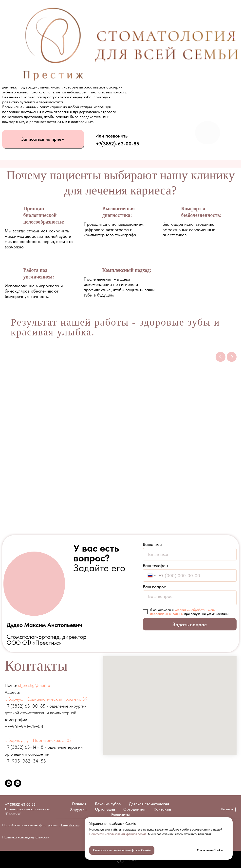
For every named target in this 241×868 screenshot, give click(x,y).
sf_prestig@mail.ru (34, 685)
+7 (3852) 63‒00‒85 (25, 706)
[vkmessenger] (9, 783)
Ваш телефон (155, 565)
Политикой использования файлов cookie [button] (118, 834)
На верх (228, 809)
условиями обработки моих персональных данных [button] (183, 612)
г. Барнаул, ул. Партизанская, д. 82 (38, 740)
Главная (79, 804)
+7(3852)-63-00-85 (118, 144)
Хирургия (78, 809)
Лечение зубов (108, 804)
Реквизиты (120, 814)
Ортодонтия (134, 809)
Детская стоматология (149, 804)
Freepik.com (70, 825)
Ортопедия (105, 809)
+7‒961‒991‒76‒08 (24, 726)
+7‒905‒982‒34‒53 (25, 761)
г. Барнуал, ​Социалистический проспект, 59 (46, 699)
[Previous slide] (221, 357)
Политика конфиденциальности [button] (26, 837)
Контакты (162, 809)
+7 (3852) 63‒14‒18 (24, 747)
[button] (43, 139)
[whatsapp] (18, 783)
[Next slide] (232, 357)
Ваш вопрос (154, 587)
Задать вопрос (190, 624)
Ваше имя (152, 544)
